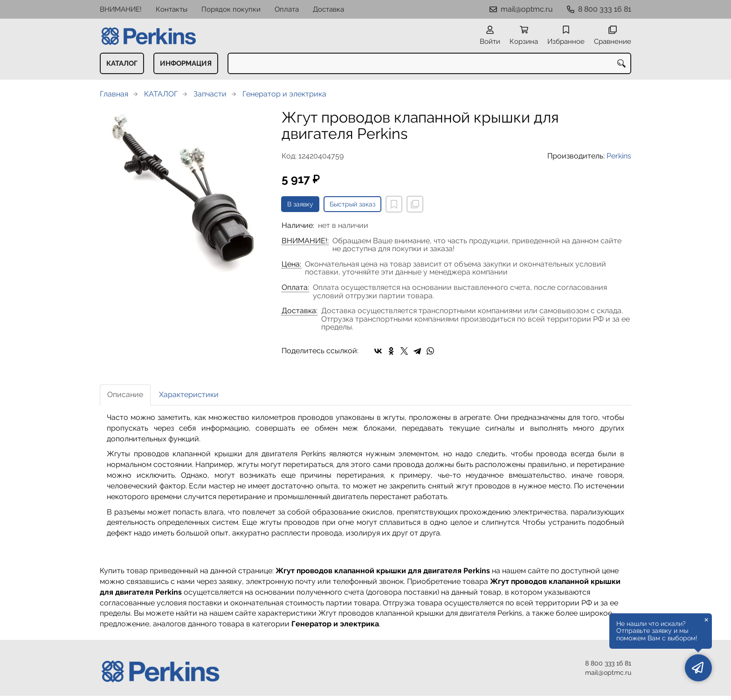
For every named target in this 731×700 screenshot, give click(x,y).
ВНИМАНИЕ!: (305, 241)
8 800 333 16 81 (605, 9)
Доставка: (300, 311)
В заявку (300, 204)
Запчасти (210, 94)
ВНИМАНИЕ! (121, 9)
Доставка (328, 9)
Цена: (291, 264)
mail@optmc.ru (527, 9)
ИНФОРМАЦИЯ (186, 63)
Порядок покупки (231, 9)
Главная (114, 94)
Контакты (172, 9)
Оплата (287, 9)
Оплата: (295, 288)
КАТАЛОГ (122, 63)
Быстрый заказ (352, 204)
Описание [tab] (125, 395)
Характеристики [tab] (189, 395)
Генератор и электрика (284, 94)
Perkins (619, 156)
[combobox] (429, 63)
